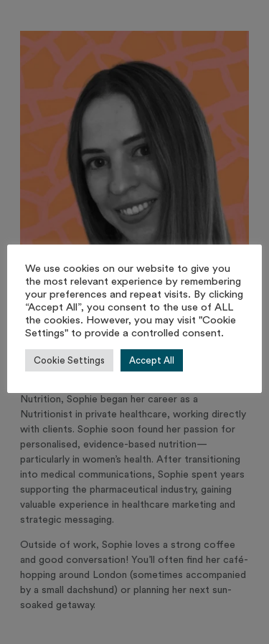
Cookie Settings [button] (69, 360)
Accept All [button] (152, 360)
